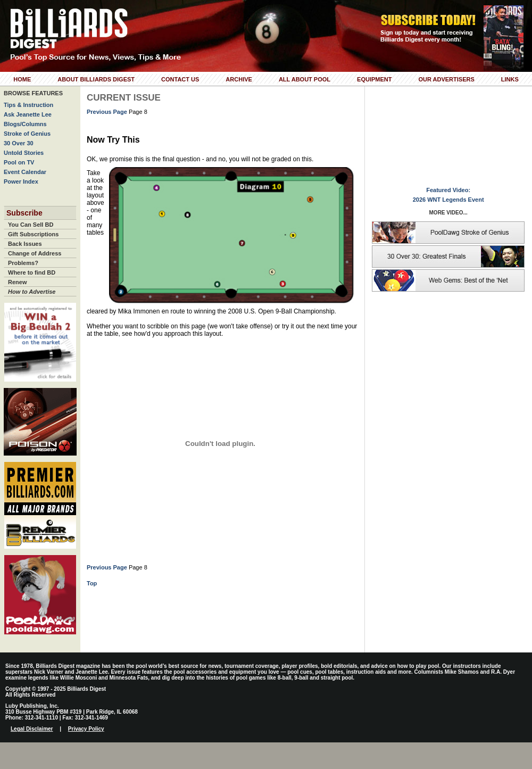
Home (22, 79)
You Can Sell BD (31, 225)
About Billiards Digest (96, 79)
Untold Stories (24, 153)
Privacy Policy (86, 729)
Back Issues (25, 244)
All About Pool (305, 79)
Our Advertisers (446, 79)
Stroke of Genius (27, 134)
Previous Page (107, 112)
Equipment (374, 79)
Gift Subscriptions (33, 234)
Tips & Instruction (28, 105)
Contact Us (180, 79)
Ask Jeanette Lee (28, 114)
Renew (17, 282)
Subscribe (24, 213)
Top (92, 583)
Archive (239, 79)
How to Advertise (32, 292)
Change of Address (35, 253)
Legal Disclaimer (32, 729)
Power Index (21, 181)
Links (510, 79)
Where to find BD (32, 272)
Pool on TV (19, 162)
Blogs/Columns (25, 124)
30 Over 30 (19, 143)
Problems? (23, 263)
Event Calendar (25, 172)
